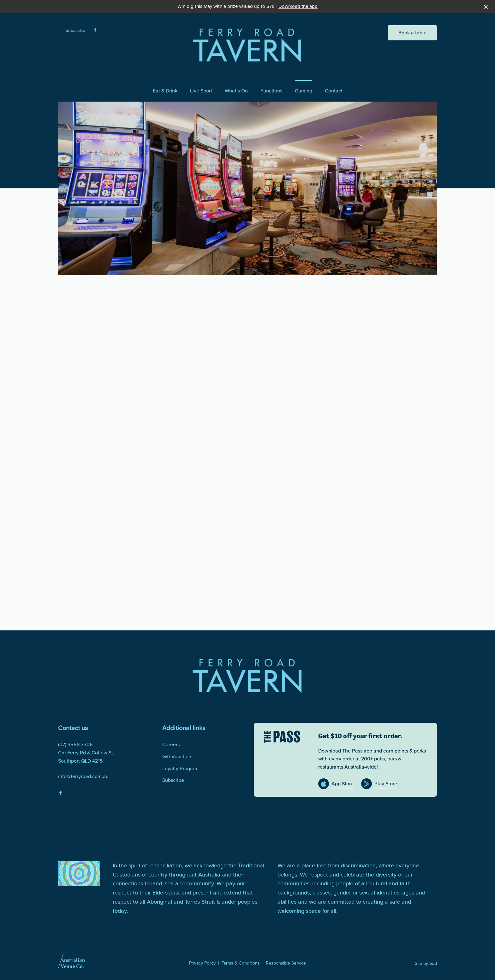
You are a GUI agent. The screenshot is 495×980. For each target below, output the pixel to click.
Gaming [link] (304, 91)
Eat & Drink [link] (165, 91)
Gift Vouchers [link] (177, 756)
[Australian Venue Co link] (72, 963)
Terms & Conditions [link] (241, 963)
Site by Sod (426, 963)
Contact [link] (334, 91)
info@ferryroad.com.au (83, 776)
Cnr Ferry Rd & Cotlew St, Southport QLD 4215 (86, 757)
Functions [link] (271, 91)
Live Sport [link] (201, 91)
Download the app (298, 6)
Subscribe (75, 30)
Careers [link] (171, 744)
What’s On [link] (236, 91)
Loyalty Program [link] (180, 768)
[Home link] (247, 45)
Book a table (412, 33)
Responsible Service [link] (286, 963)
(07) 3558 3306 (75, 744)
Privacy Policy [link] (202, 963)
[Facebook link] (95, 30)
